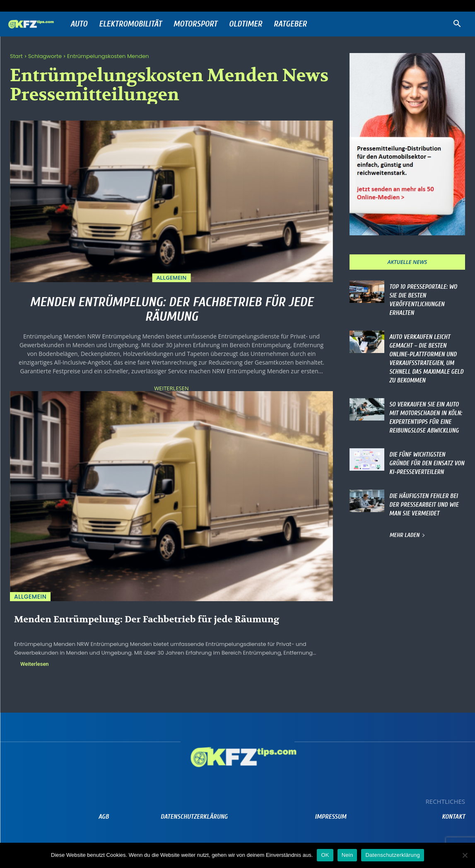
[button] (457, 25)
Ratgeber (290, 24)
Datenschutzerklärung (392, 855)
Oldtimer (246, 24)
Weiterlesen (171, 388)
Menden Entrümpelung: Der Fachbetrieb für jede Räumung (171, 309)
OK (325, 855)
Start (16, 56)
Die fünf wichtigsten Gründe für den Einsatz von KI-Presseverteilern (427, 463)
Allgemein (172, 278)
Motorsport (195, 24)
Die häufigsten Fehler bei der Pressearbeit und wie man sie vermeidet (424, 505)
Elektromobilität (130, 24)
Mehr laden (407, 535)
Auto (79, 24)
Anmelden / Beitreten (92, 6)
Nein (347, 855)
